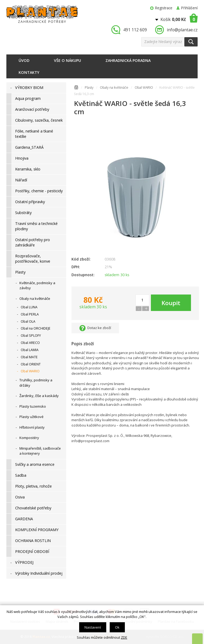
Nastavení (93, 627)
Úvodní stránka (76, 88)
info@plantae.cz (182, 30)
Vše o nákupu (67, 60)
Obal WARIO (144, 88)
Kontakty (29, 72)
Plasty (89, 88)
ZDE (124, 637)
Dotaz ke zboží (99, 328)
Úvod (24, 60)
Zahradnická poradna (128, 60)
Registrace (164, 8)
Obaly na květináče (114, 88)
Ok (117, 627)
